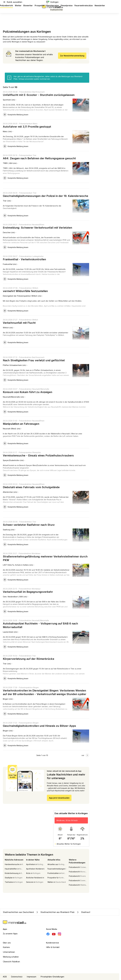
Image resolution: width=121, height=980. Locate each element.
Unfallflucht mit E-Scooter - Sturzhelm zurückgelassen (39, 95)
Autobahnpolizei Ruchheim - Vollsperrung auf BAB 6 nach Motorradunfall (40, 625)
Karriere (6, 947)
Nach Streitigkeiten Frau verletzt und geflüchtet (34, 360)
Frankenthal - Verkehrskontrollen (24, 259)
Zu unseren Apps (10, 934)
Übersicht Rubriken (11, 962)
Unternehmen (9, 952)
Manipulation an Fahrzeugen (21, 424)
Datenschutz (17, 977)
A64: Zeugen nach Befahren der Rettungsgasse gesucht (39, 158)
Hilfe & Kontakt (53, 947)
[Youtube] (54, 934)
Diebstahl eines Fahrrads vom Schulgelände (31, 487)
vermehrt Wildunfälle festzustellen (25, 291)
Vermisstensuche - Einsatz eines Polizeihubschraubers (38, 455)
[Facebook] (48, 934)
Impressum (31, 977)
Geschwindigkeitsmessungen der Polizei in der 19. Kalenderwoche (46, 196)
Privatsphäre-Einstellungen (52, 977)
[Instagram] (59, 934)
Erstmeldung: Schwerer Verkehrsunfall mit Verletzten (37, 228)
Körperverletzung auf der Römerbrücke (29, 659)
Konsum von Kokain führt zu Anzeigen (28, 392)
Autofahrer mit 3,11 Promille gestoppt (27, 127)
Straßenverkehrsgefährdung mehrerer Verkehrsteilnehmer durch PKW (45, 558)
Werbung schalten (11, 957)
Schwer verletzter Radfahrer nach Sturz (29, 525)
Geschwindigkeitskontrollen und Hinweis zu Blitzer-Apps (39, 726)
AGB (5, 977)
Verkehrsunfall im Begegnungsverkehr (28, 592)
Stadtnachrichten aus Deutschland (18, 912)
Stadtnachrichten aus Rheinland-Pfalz (55, 912)
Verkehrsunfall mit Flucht (19, 323)
